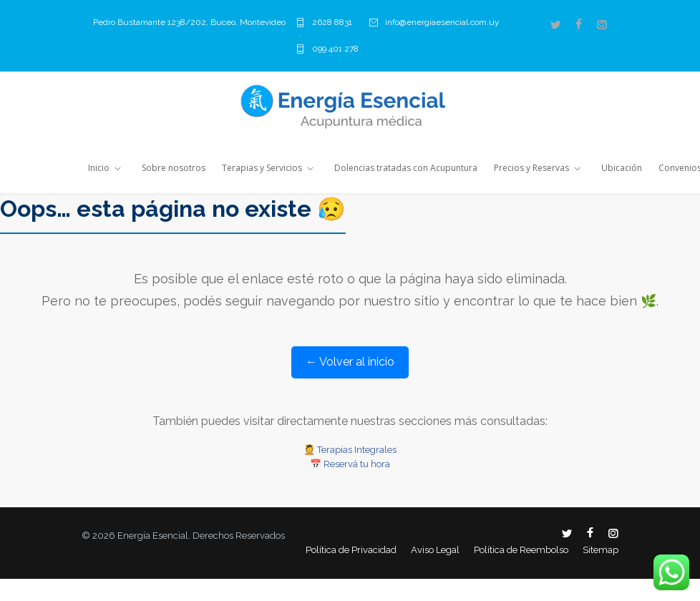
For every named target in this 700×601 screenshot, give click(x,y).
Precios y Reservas (531, 168)
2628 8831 (332, 22)
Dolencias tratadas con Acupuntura (406, 168)
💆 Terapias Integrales (350, 450)
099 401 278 (335, 49)
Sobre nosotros (174, 168)
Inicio (99, 168)
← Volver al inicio (350, 362)
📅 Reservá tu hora (350, 464)
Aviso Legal (435, 550)
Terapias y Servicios (262, 168)
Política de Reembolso (521, 550)
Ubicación (622, 168)
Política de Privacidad (351, 550)
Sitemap (601, 550)
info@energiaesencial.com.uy (442, 22)
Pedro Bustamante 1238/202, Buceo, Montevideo (189, 22)
